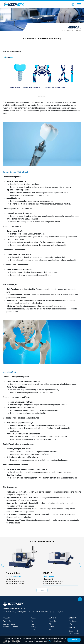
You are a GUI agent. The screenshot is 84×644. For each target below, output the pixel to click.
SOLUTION (73, 618)
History (52, 627)
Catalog (33, 627)
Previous (3, 565)
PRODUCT (6, 618)
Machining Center (9, 624)
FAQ (71, 624)
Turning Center (8, 621)
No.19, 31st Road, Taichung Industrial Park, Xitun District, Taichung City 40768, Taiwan (34, 612)
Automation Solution (10, 627)
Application (70, 30)
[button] (73, 4)
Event (33, 621)
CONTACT (73, 628)
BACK (42, 590)
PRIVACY (50, 641)
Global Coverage (75, 634)
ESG (50, 630)
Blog (32, 624)
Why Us (52, 624)
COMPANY (53, 618)
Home (63, 30)
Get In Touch (74, 631)
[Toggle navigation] (79, 4)
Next (81, 565)
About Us (52, 621)
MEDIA (33, 618)
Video (33, 630)
